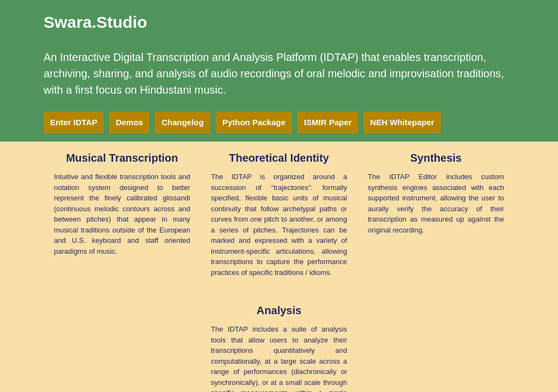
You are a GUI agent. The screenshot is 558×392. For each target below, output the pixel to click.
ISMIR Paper (328, 122)
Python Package (254, 122)
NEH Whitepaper (402, 122)
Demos (129, 122)
